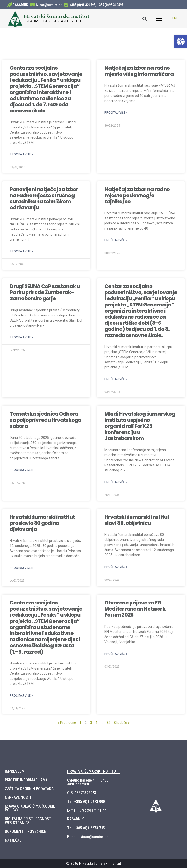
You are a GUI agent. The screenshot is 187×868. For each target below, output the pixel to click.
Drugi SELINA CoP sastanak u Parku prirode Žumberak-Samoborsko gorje (45, 292)
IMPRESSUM (15, 771)
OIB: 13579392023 (82, 793)
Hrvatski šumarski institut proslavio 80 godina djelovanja (42, 523)
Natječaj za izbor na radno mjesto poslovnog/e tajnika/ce (137, 195)
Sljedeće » (122, 723)
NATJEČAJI (14, 840)
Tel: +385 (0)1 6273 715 (86, 828)
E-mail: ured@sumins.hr (87, 810)
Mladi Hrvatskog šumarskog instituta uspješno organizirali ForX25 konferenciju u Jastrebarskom (140, 426)
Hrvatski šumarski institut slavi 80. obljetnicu (137, 520)
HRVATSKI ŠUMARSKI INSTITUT (93, 771)
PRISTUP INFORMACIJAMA (26, 780)
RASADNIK (20, 5)
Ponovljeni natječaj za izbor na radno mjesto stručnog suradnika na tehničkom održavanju (44, 199)
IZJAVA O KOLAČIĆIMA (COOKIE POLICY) (30, 808)
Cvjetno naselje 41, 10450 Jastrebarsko (88, 782)
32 (108, 723)
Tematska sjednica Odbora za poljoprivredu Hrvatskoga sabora (46, 420)
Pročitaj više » (21, 154)
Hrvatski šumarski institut (56, 16)
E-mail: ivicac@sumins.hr (88, 837)
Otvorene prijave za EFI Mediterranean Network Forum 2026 (135, 609)
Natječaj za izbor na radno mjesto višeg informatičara (139, 71)
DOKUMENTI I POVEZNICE (25, 831)
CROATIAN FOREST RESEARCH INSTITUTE (55, 21)
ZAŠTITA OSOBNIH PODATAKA (29, 789)
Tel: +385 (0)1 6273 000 (86, 802)
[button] (159, 19)
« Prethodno (67, 723)
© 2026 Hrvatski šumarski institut (94, 864)
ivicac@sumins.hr (49, 5)
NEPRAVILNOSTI (18, 797)
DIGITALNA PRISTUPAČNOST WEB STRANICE (28, 821)
